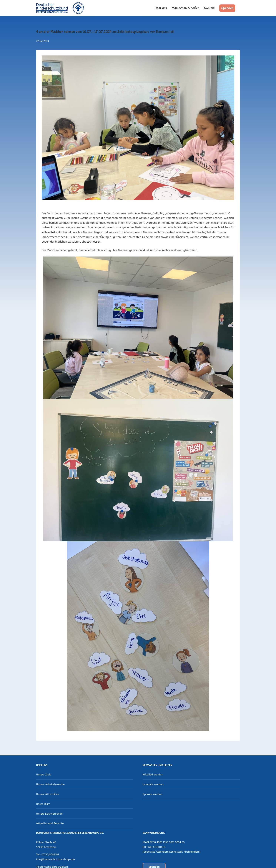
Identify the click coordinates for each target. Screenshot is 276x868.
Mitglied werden (153, 775)
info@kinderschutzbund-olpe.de (55, 859)
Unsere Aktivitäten (48, 794)
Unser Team (43, 804)
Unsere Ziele (44, 775)
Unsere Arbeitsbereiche (50, 785)
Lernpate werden (153, 785)
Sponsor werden (152, 794)
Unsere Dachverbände (49, 814)
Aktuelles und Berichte (50, 823)
